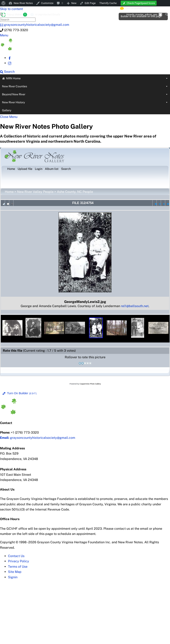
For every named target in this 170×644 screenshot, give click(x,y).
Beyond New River (85, 94)
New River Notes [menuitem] (23, 3)
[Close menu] (9, 117)
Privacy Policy (19, 561)
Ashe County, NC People (75, 192)
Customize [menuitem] (47, 3)
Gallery (7, 110)
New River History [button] (85, 102)
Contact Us (16, 556)
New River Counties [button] (85, 86)
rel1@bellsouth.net (135, 306)
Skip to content (11, 9)
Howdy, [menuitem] (144, 14)
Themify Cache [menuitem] (108, 3)
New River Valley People (35, 192)
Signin (13, 577)
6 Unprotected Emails (48, 14)
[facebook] (10, 58)
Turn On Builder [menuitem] (131, 8)
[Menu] (4, 35)
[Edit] (33, 393)
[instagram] (10, 63)
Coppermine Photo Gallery (90, 384)
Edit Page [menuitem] (90, 3)
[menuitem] (4, 3)
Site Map (15, 572)
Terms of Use (18, 567)
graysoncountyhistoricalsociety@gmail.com (38, 438)
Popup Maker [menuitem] (17, 15)
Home (9, 192)
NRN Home (87, 78)
